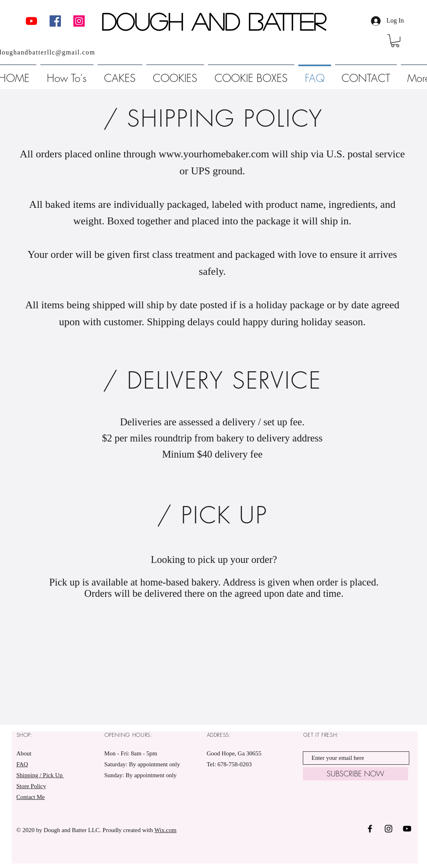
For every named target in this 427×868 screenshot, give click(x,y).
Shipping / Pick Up (40, 775)
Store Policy (31, 786)
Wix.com (166, 830)
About (24, 753)
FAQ (22, 764)
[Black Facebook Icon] (370, 829)
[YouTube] (31, 21)
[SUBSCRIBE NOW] (355, 774)
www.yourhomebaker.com (214, 154)
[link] (395, 41)
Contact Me (31, 797)
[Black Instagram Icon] (388, 829)
